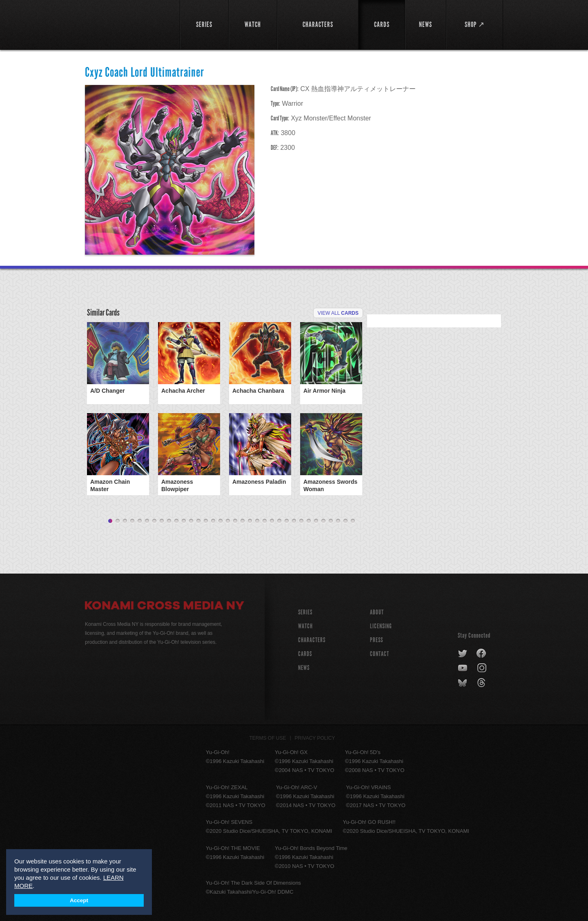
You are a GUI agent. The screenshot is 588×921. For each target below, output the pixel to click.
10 (176, 521)
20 (250, 521)
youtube (463, 668)
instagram (482, 668)
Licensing (381, 626)
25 (287, 521)
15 (213, 521)
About (377, 612)
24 (279, 521)
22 (265, 521)
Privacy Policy (315, 738)
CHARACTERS (312, 640)
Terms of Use (268, 738)
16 (220, 521)
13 (198, 521)
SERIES (305, 612)
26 (294, 521)
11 (184, 521)
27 (301, 521)
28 (309, 521)
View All (338, 313)
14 (206, 521)
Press (376, 640)
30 (323, 521)
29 (316, 521)
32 (338, 521)
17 (228, 521)
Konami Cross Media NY (165, 607)
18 (235, 521)
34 (353, 521)
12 (191, 521)
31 (331, 521)
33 (345, 521)
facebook (482, 654)
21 (257, 521)
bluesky (463, 683)
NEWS (304, 668)
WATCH (305, 626)
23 (272, 521)
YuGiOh (128, 23)
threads (482, 683)
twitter (463, 654)
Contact (380, 654)
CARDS (305, 654)
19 (243, 521)
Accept (79, 900)
